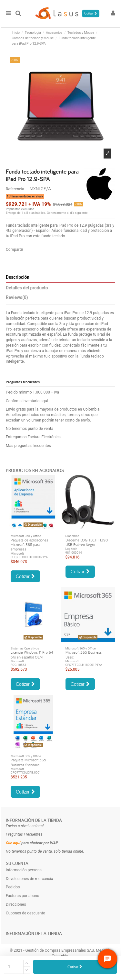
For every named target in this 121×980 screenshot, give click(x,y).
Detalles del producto (27, 288)
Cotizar (75, 967)
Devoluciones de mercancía (30, 879)
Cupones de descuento (25, 913)
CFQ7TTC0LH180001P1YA (84, 665)
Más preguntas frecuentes (28, 446)
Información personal (24, 870)
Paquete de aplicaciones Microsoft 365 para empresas (29, 545)
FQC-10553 (18, 665)
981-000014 (74, 553)
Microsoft (17, 554)
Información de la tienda (34, 820)
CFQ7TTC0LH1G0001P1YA (29, 557)
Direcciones (16, 904)
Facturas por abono (23, 896)
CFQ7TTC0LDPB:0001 (26, 772)
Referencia (15, 189)
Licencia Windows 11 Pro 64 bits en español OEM (32, 654)
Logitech (71, 549)
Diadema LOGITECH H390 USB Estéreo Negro (87, 542)
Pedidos (13, 887)
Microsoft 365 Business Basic (84, 654)
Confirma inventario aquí (27, 401)
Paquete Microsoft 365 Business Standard (28, 762)
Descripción (18, 277)
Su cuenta (17, 863)
